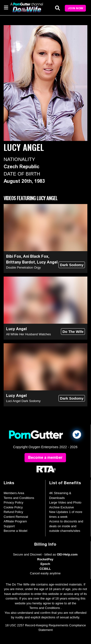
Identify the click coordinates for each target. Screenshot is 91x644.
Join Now (75, 8)
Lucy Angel (47, 262)
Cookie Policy (13, 507)
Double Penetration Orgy (23, 267)
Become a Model (16, 531)
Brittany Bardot (21, 262)
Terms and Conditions (19, 498)
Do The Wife (73, 332)
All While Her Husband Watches (28, 334)
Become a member (45, 457)
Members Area (14, 493)
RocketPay (45, 559)
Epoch (45, 564)
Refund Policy (13, 512)
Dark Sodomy (72, 265)
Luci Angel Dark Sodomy (23, 401)
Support (9, 526)
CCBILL (45, 569)
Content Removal (16, 517)
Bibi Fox (14, 256)
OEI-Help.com (67, 554)
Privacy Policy (13, 502)
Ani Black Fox (36, 256)
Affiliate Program (15, 521)
